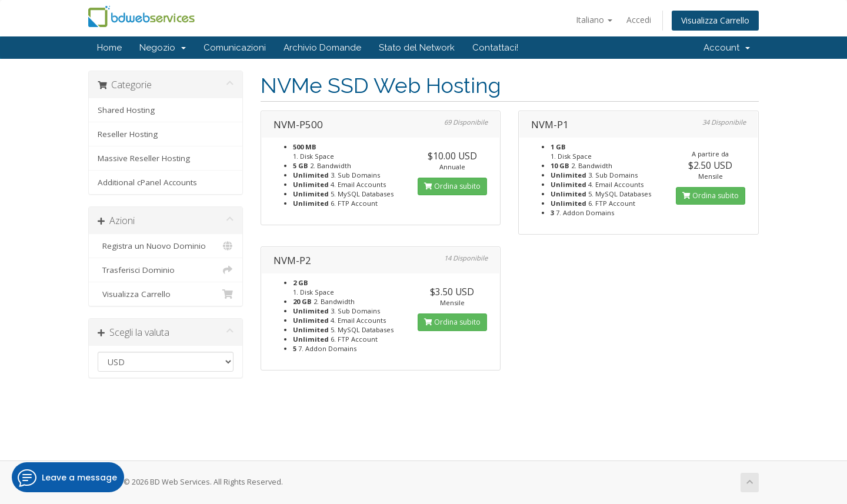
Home (109, 48)
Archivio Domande (322, 48)
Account (727, 48)
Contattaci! (495, 48)
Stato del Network (417, 48)
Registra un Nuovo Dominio (166, 246)
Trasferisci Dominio (166, 270)
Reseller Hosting (128, 134)
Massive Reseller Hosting (144, 158)
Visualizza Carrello (715, 20)
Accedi (639, 20)
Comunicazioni (235, 48)
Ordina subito (452, 186)
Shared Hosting (126, 110)
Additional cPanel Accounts (147, 182)
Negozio (163, 48)
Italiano (594, 20)
